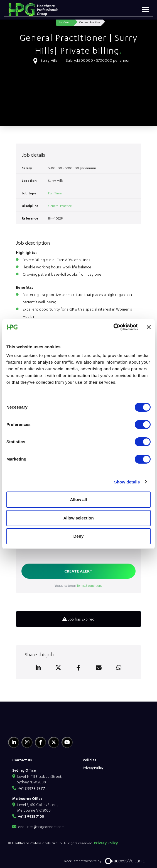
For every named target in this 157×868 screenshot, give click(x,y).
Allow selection (78, 518)
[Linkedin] (14, 742)
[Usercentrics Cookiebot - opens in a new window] (113, 327)
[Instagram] (27, 742)
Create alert (78, 571)
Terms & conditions (89, 586)
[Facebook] (40, 742)
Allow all (79, 499)
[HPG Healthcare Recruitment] (34, 725)
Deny (79, 536)
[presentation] (64, 549)
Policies (89, 760)
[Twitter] (54, 742)
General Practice (60, 206)
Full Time (55, 193)
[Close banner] (149, 327)
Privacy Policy (93, 768)
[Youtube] (67, 742)
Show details (127, 482)
